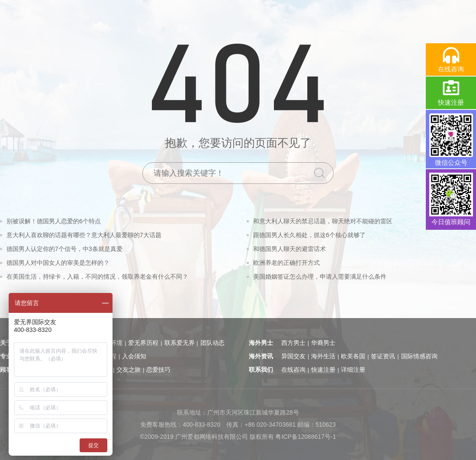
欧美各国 (353, 356)
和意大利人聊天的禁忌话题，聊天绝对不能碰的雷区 (323, 221)
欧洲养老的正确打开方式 (286, 263)
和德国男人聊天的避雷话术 (289, 249)
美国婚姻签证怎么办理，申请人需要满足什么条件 (320, 277)
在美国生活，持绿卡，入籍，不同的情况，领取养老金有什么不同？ (97, 277)
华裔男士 (323, 343)
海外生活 (323, 356)
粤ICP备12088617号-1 (306, 437)
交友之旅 (129, 370)
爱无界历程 (143, 343)
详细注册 (353, 370)
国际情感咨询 (419, 356)
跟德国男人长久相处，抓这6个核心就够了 (309, 235)
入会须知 (134, 356)
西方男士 (293, 343)
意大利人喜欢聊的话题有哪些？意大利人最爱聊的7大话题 (84, 235)
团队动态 (212, 343)
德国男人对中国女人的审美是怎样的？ (58, 263)
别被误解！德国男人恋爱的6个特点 (54, 221)
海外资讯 (261, 356)
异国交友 (293, 356)
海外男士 (261, 343)
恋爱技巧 (158, 370)
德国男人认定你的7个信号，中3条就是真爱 (64, 249)
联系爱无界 (180, 343)
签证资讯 (383, 356)
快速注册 (323, 370)
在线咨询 (293, 370)
